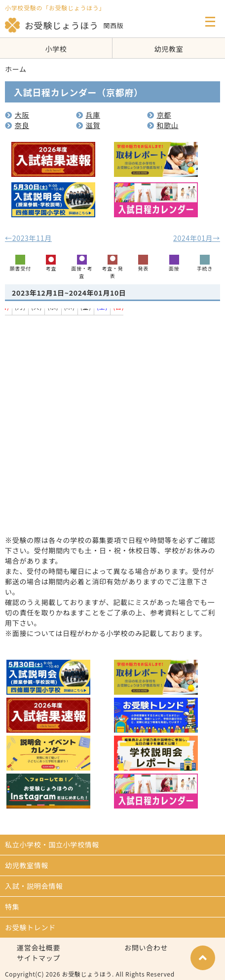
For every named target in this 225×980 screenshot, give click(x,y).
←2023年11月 (28, 238)
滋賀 (88, 125)
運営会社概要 (38, 947)
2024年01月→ (197, 238)
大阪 (17, 115)
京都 (159, 115)
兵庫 (88, 115)
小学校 (56, 49)
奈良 (17, 125)
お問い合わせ (146, 947)
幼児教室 (169, 49)
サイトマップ (38, 958)
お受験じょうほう (52, 25)
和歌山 (163, 125)
